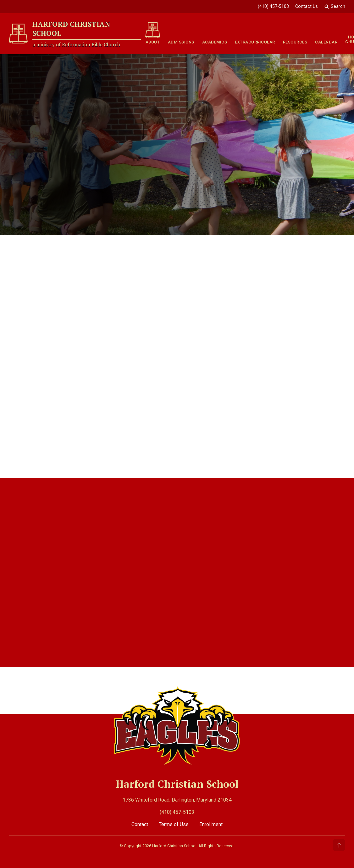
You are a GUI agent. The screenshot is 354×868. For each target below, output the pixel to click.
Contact (140, 824)
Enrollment (211, 824)
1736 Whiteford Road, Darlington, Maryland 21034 (177, 800)
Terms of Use (174, 824)
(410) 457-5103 (177, 812)
